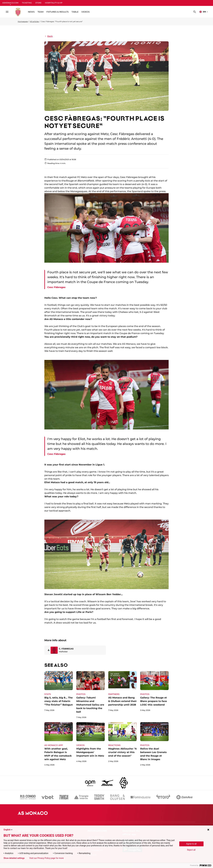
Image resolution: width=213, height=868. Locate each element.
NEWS (31, 12)
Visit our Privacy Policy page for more (46, 858)
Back (49, 36)
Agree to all (191, 844)
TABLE (75, 12)
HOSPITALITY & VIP (54, 3)
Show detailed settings (14, 858)
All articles (34, 21)
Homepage (23, 21)
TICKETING (27, 3)
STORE (38, 3)
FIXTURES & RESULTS (58, 12)
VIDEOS (85, 12)
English (8, 830)
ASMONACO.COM (10, 3)
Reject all (191, 850)
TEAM (41, 12)
